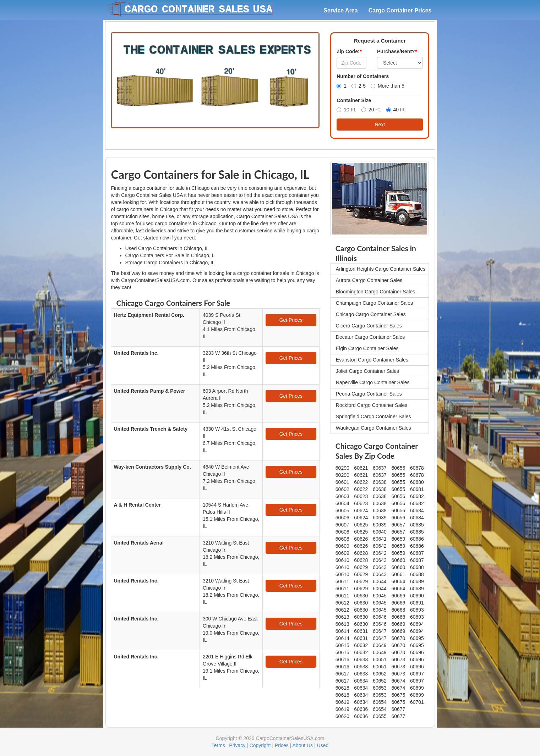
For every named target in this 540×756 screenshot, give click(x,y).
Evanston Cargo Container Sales (372, 360)
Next (380, 125)
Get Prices (291, 320)
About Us (303, 745)
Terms (218, 745)
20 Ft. (371, 110)
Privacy (237, 745)
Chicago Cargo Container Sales (371, 314)
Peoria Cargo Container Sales (369, 394)
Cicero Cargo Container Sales (369, 326)
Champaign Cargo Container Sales (374, 303)
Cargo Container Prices (400, 10)
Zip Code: (349, 51)
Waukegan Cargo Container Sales (373, 428)
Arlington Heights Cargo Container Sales (381, 269)
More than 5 (388, 86)
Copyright (260, 745)
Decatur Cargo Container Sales (370, 337)
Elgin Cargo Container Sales (367, 348)
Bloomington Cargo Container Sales (375, 292)
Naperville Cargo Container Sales (373, 382)
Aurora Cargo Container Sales (369, 280)
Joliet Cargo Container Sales (367, 371)
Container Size (354, 100)
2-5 (359, 86)
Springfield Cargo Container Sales (373, 416)
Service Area (340, 10)
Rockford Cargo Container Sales (372, 405)
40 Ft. (396, 110)
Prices (282, 745)
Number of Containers (363, 76)
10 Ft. (347, 110)
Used (323, 745)
